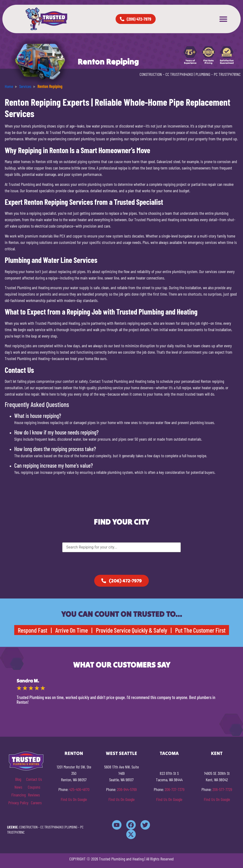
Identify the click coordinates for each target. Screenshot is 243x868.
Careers (36, 803)
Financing (19, 795)
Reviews (34, 795)
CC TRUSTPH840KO (179, 74)
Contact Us (34, 779)
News (18, 787)
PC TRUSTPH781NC (227, 74)
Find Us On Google (74, 799)
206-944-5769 (127, 789)
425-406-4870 (79, 789)
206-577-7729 (222, 789)
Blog (18, 779)
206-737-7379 (175, 789)
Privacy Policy (18, 803)
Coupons (34, 787)
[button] (223, 19)
